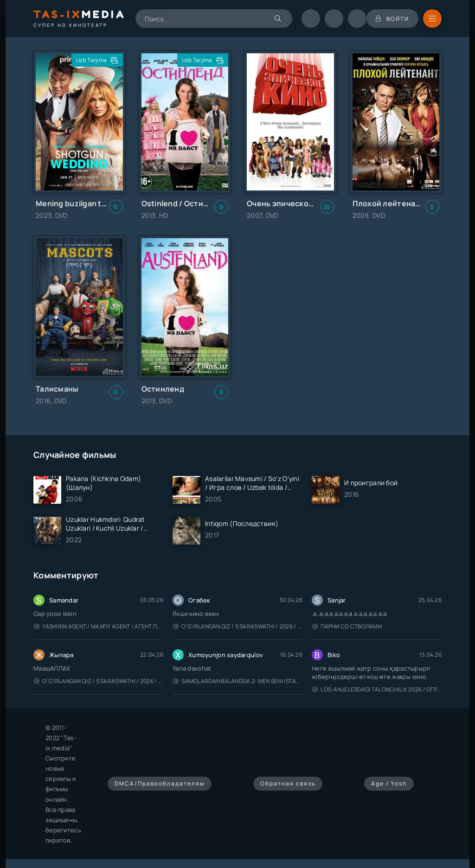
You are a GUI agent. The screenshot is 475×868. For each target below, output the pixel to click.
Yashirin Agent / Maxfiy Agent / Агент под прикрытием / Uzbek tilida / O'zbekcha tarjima (99, 626)
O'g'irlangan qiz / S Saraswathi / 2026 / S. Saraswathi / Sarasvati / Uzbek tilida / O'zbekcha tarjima (238, 626)
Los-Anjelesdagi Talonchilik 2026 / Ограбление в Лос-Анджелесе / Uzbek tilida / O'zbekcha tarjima (377, 689)
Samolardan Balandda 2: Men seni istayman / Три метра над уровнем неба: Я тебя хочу (238, 681)
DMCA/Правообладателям (160, 783)
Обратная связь (288, 783)
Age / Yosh (389, 783)
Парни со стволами (347, 626)
